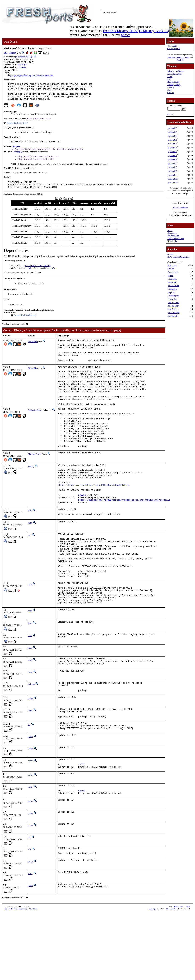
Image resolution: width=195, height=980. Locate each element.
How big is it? (173, 82)
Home (170, 230)
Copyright (152, 976)
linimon (31, 740)
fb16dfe (22, 65)
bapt (30, 634)
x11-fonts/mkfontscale (42, 277)
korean (13, 53)
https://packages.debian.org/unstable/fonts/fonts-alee (30, 76)
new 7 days (173, 309)
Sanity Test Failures (176, 238)
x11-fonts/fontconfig (38, 274)
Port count (172, 265)
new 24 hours (174, 302)
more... (170, 114)
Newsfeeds (172, 241)
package (18, 157)
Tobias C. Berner (35, 433)
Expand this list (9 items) (17, 127)
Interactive (172, 299)
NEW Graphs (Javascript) (178, 257)
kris (30, 915)
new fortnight (174, 313)
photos (126, 35)
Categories (172, 233)
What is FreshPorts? (176, 71)
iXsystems (186, 57)
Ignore (171, 275)
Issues (170, 77)
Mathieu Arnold (35, 485)
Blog (169, 90)
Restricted (172, 282)
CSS (181, 974)
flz (29, 785)
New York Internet (174, 57)
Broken (171, 269)
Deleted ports (173, 236)
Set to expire (173, 296)
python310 (172, 128)
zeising (31, 498)
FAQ (169, 79)
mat (30, 576)
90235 (81, 856)
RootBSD (180, 60)
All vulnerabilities (180, 208)
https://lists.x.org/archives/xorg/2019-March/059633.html (94, 521)
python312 (172, 152)
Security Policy (174, 85)
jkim (30, 550)
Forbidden (172, 279)
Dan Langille (171, 976)
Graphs (170, 254)
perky (30, 757)
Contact (171, 93)
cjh (29, 903)
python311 (172, 140)
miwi (30, 728)
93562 (81, 828)
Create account (174, 49)
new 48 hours (174, 306)
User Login (172, 46)
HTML (176, 974)
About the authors (175, 74)
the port (16, 151)
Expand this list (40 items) (25, 326)
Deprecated (173, 272)
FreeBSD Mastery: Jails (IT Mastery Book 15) (136, 31)
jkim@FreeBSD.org (24, 57)
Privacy (171, 87)
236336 (82, 533)
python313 (172, 163)
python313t (173, 175)
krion (30, 941)
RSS (188, 974)
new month (173, 316)
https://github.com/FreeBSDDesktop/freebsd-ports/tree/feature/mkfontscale (124, 539)
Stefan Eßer (33, 352)
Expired (171, 292)
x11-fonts (22, 68)
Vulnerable (173, 289)
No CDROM (173, 286)
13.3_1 (7, 53)
